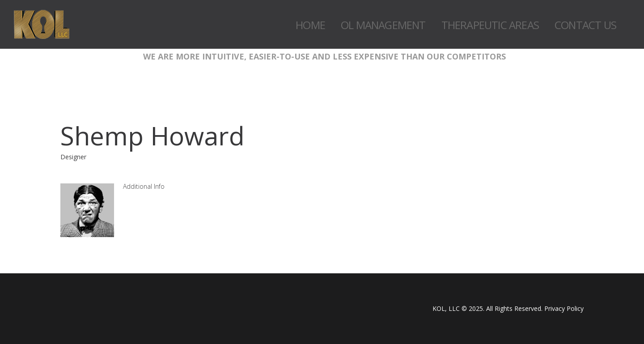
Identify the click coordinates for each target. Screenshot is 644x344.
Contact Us (585, 25)
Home (310, 25)
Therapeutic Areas (490, 25)
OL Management (383, 25)
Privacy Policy (564, 308)
